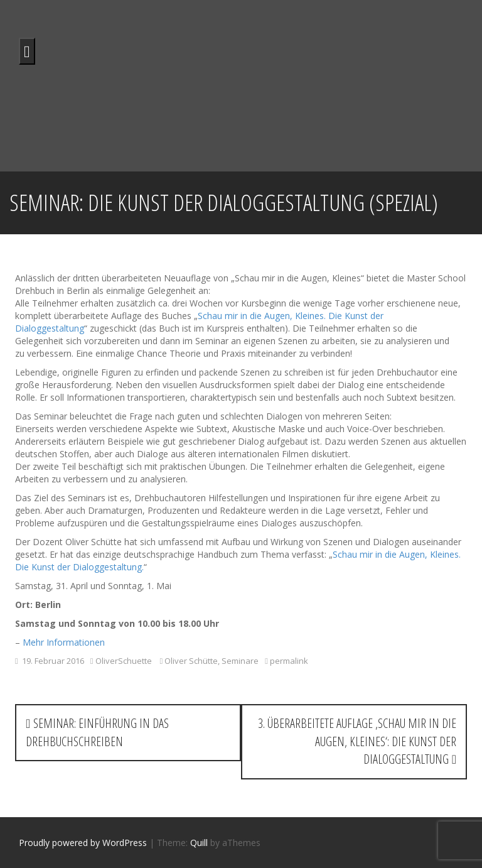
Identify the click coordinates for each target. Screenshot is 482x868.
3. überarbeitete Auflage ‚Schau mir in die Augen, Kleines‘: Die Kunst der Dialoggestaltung (357, 741)
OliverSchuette (124, 661)
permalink (288, 661)
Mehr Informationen (64, 642)
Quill (199, 843)
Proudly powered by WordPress (83, 843)
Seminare (240, 661)
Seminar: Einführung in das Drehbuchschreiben (97, 732)
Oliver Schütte (191, 661)
